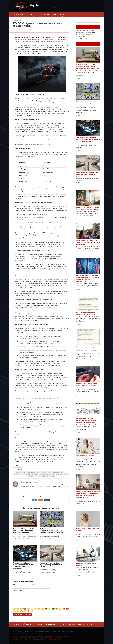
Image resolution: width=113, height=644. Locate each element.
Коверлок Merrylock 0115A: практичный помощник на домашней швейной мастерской (24, 531)
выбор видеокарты (33, 474)
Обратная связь (28, 624)
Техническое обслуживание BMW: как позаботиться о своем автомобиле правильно (25, 566)
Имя (14, 585)
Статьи (55, 15)
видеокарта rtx (59, 472)
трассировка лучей (48, 476)
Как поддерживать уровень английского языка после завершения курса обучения (87, 457)
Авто (31, 15)
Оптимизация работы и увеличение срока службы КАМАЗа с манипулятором (86, 420)
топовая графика (34, 476)
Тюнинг (47, 15)
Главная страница (20, 15)
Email (34, 585)
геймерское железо (48, 474)
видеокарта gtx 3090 (50, 40)
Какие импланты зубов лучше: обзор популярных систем (51, 565)
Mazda (62, 15)
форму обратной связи (54, 639)
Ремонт (38, 15)
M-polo (34, 5)
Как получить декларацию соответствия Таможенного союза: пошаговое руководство (88, 349)
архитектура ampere (45, 472)
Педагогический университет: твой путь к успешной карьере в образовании (88, 242)
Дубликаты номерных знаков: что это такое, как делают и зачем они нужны (51, 531)
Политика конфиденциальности (48, 624)
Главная (17, 624)
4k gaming (32, 472)
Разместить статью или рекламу (73, 624)
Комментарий (17, 590)
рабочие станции (63, 474)
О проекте (91, 624)
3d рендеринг (22, 472)
